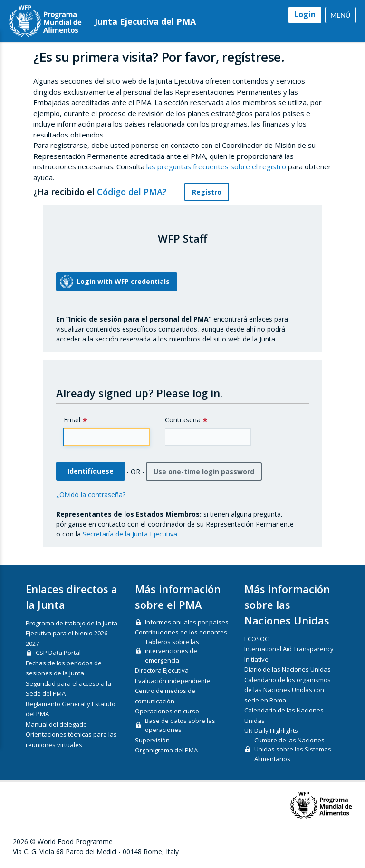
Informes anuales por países (187, 622)
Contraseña (183, 420)
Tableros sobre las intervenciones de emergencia (172, 651)
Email (72, 420)
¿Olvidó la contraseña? (91, 494)
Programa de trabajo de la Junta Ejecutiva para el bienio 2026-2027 (72, 633)
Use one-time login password (204, 472)
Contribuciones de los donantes (181, 632)
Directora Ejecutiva (162, 670)
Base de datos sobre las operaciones (180, 725)
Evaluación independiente (173, 681)
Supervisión (152, 740)
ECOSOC (256, 639)
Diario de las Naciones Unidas (288, 669)
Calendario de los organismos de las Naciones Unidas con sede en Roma (288, 690)
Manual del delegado (56, 724)
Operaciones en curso (167, 711)
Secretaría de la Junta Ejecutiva (130, 534)
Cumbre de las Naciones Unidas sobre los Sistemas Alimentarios (293, 749)
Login (305, 14)
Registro (207, 192)
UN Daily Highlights (271, 731)
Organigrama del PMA (166, 750)
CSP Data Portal (58, 653)
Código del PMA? (137, 192)
